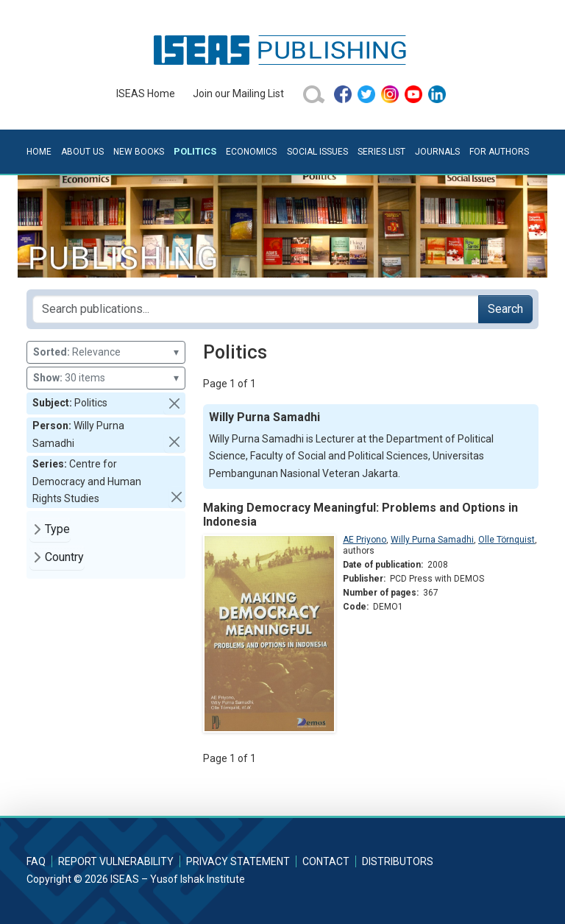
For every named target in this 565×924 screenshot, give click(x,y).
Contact (326, 861)
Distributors (398, 861)
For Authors (499, 152)
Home (39, 152)
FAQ (36, 861)
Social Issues (317, 152)
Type (57, 529)
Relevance (106, 352)
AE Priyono (365, 540)
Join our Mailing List (238, 94)
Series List (381, 152)
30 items (106, 378)
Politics (195, 151)
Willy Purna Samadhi (432, 540)
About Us (82, 152)
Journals (437, 152)
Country (64, 557)
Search (505, 309)
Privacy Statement (238, 861)
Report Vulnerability (116, 861)
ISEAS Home (146, 94)
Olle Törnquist (507, 540)
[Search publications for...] (256, 309)
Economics (251, 152)
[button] (174, 403)
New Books (139, 152)
